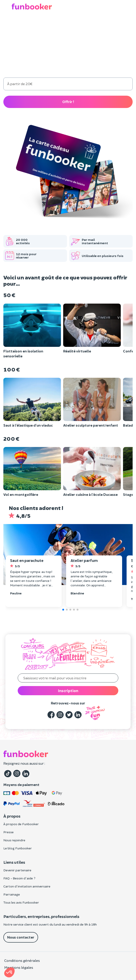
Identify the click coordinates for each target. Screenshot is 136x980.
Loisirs (9, 24)
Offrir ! (68, 102)
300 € (116, 67)
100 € (51, 67)
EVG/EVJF (87, 24)
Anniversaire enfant (56, 24)
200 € (84, 67)
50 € (18, 67)
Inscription (68, 691)
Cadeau (27, 24)
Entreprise (110, 24)
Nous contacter (21, 937)
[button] (130, 7)
